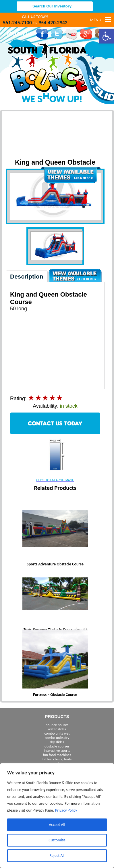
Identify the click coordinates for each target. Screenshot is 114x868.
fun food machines (57, 755)
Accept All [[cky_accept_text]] (57, 825)
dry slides (57, 742)
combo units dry (57, 738)
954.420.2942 (53, 23)
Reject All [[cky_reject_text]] (57, 856)
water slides (57, 729)
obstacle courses (57, 746)
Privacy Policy (66, 810)
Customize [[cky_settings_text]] (57, 840)
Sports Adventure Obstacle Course (55, 564)
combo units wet (57, 733)
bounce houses (57, 725)
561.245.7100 (17, 23)
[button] (107, 36)
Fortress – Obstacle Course (55, 695)
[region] (57, 816)
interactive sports (57, 750)
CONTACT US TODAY (55, 423)
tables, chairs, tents (57, 759)
